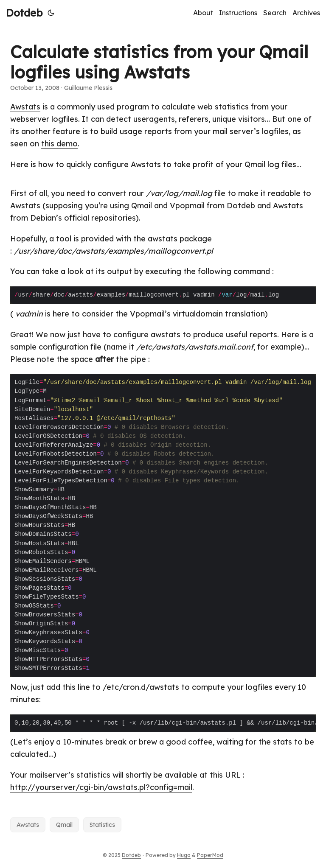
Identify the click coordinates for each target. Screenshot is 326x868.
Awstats (25, 107)
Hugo (184, 855)
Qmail (64, 825)
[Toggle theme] (51, 13)
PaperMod (210, 855)
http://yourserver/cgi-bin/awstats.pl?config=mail (101, 787)
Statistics (102, 825)
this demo (59, 144)
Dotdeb (24, 13)
